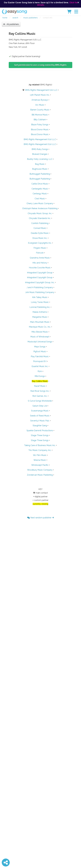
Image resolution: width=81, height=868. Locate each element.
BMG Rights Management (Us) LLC (41, 90)
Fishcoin (40, 253)
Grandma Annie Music (40, 258)
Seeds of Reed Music (40, 416)
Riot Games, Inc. (40, 396)
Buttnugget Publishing (40, 174)
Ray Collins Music (40, 381)
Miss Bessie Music (40, 332)
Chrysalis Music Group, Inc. (40, 213)
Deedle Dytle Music (40, 233)
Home (5, 18)
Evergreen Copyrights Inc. (40, 243)
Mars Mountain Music (40, 322)
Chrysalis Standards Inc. (40, 218)
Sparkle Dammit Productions (40, 431)
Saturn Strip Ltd (40, 406)
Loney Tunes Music (40, 302)
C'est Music (40, 199)
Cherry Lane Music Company (40, 203)
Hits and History (40, 263)
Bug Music (40, 164)
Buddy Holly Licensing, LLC (40, 159)
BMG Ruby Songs (40, 149)
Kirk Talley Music (40, 297)
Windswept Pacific (40, 465)
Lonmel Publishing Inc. (40, 307)
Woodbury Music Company (40, 470)
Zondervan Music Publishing (40, 475)
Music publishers (30, 18)
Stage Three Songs (40, 435)
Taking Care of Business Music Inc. (40, 445)
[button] (76, 12)
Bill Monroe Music (40, 115)
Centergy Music (40, 194)
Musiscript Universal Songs (40, 342)
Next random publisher (41, 518)
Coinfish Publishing (40, 223)
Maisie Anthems (40, 312)
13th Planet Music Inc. (40, 95)
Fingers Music (40, 248)
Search (15, 18)
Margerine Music (40, 317)
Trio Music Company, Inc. (40, 450)
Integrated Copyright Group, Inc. (40, 282)
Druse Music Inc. (40, 238)
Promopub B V (40, 361)
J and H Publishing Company (40, 287)
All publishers (11, 24)
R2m (40, 371)
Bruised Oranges (40, 154)
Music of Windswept (40, 337)
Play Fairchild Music (40, 356)
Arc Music (40, 105)
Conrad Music (40, 228)
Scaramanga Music (40, 411)
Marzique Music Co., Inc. (40, 327)
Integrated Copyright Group (40, 273)
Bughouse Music (40, 169)
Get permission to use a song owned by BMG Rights (40, 65)
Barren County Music (40, 110)
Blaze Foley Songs (40, 125)
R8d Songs (40, 376)
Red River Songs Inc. (40, 391)
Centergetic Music (40, 189)
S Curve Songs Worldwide (40, 401)
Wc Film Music (40, 455)
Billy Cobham (40, 120)
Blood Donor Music (40, 130)
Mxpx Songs (40, 347)
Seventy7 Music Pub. (40, 421)
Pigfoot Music (40, 351)
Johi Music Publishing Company (40, 292)
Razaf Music (40, 386)
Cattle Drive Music (40, 184)
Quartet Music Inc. (40, 366)
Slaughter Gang (40, 426)
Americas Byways (40, 100)
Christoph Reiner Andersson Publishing (40, 208)
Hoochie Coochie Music (40, 268)
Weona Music (40, 460)
